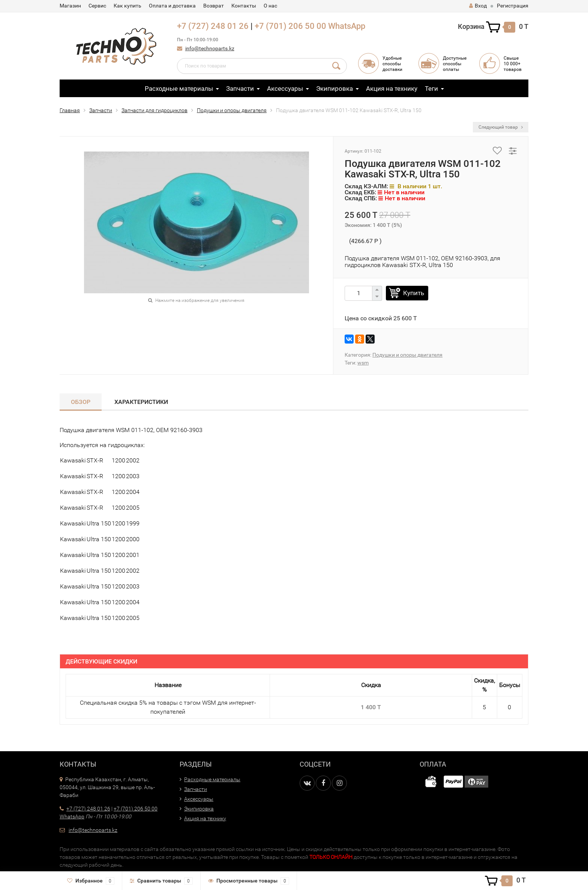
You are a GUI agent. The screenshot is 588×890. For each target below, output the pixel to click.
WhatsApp (347, 26)
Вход (478, 6)
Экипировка (334, 89)
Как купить (127, 6)
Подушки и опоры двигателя (232, 110)
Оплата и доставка (172, 6)
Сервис (97, 6)
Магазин (70, 6)
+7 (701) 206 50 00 (290, 26)
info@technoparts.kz (210, 48)
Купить (414, 293)
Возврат (214, 6)
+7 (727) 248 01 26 (213, 26)
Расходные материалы (179, 89)
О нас (270, 6)
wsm (363, 363)
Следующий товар (501, 127)
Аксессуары (285, 89)
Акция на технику (392, 89)
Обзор (81, 402)
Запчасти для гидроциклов (154, 110)
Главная (70, 110)
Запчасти (240, 89)
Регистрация (513, 6)
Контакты (244, 6)
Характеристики (141, 402)
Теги (431, 89)
